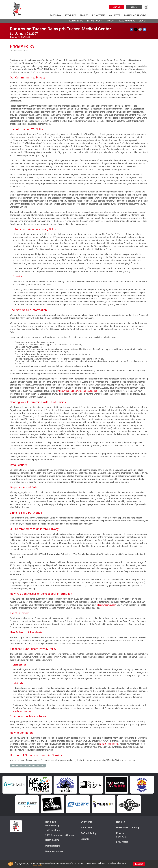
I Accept (139, 864)
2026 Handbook (53, 830)
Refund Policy (94, 21)
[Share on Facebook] (132, 29)
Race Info (55, 15)
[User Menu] (146, 7)
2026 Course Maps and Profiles (60, 835)
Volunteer (115, 15)
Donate (134, 7)
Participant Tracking (135, 15)
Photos (110, 21)
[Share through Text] (144, 29)
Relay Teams (99, 15)
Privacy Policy (38, 865)
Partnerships (76, 21)
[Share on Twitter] (136, 29)
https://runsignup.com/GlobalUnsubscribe (78, 391)
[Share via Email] (140, 29)
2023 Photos (122, 837)
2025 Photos (122, 842)
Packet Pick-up (52, 826)
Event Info (71, 15)
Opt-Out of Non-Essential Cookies (28, 766)
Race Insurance (127, 21)
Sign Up (116, 7)
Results (84, 15)
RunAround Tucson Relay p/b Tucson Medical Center (60, 29)
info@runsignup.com (106, 605)
